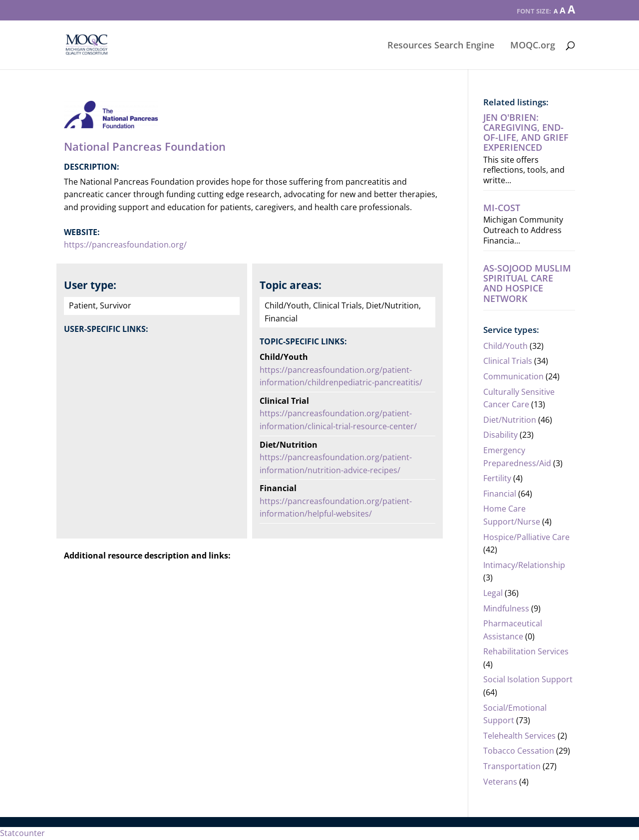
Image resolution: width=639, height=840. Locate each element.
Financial (500, 494)
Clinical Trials (508, 361)
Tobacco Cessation (519, 751)
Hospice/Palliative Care (526, 537)
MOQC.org (533, 46)
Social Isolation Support (528, 679)
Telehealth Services (519, 736)
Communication (513, 376)
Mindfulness (506, 608)
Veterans (500, 782)
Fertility (497, 478)
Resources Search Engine (441, 46)
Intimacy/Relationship (524, 565)
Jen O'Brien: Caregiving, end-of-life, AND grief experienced (526, 133)
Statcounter (22, 833)
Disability (500, 435)
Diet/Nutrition (510, 420)
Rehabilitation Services (526, 651)
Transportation (512, 766)
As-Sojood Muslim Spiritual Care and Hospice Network (527, 283)
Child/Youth (505, 346)
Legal (493, 593)
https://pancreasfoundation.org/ (125, 245)
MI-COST (502, 208)
